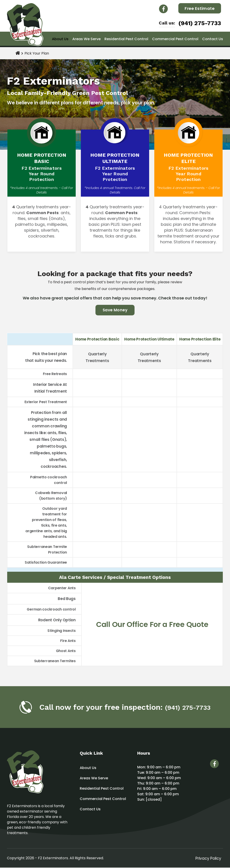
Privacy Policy (208, 859)
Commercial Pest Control (175, 39)
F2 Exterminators (53, 858)
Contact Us (213, 39)
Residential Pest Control (126, 39)
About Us (60, 39)
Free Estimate (200, 8)
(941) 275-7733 (200, 23)
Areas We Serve (86, 39)
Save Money (115, 310)
